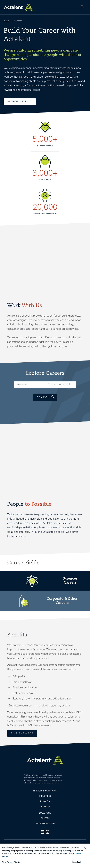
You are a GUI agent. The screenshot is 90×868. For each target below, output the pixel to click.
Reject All (77, 862)
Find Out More (22, 733)
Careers (45, 818)
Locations (45, 813)
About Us (45, 807)
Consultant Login (45, 824)
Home (18, 7)
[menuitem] (45, 792)
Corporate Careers (45, 601)
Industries (45, 796)
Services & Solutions (45, 791)
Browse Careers (20, 102)
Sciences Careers (45, 581)
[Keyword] (29, 385)
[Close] (85, 848)
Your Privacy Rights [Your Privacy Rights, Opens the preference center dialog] (11, 862)
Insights (45, 801)
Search (44, 397)
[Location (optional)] (61, 385)
